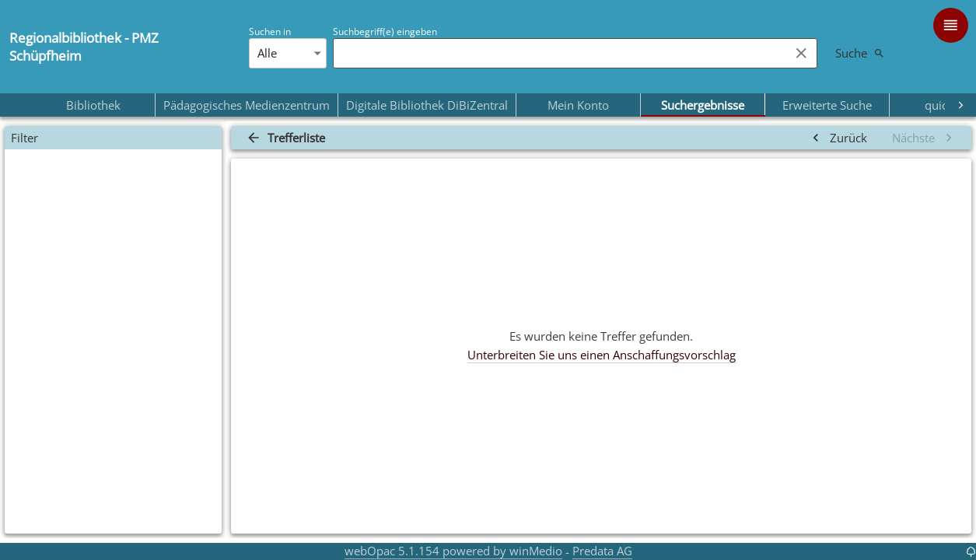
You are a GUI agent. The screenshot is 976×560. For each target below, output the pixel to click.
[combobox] (557, 53)
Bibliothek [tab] (93, 105)
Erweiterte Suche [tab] (827, 105)
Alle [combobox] (267, 53)
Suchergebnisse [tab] (703, 105)
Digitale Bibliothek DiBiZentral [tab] (427, 105)
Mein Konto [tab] (578, 105)
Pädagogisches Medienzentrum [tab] (247, 105)
